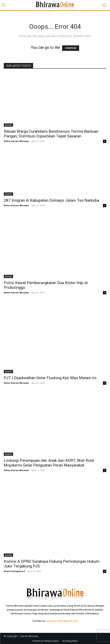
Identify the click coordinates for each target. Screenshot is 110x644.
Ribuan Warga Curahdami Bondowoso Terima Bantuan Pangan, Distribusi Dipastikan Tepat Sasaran (51, 134)
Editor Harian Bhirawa (16, 141)
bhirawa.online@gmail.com (62, 621)
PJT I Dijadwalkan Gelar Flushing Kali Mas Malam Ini (50, 378)
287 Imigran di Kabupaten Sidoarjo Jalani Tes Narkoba (51, 200)
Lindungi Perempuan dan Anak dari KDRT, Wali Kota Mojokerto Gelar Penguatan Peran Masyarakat (49, 463)
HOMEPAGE (71, 48)
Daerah (8, 125)
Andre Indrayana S (14, 571)
